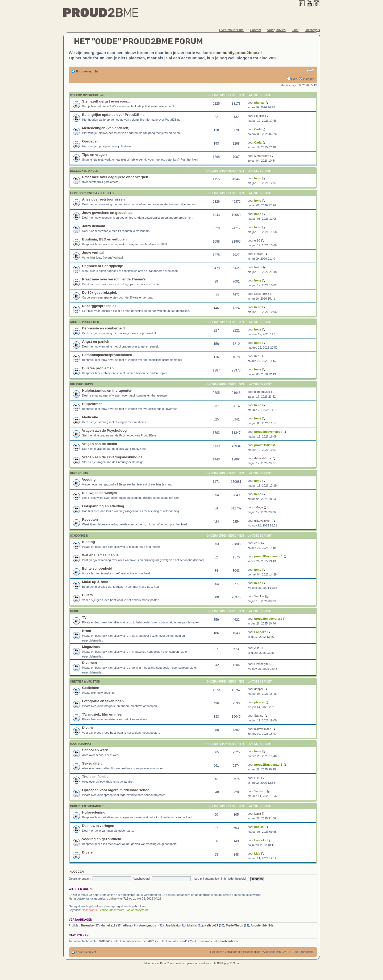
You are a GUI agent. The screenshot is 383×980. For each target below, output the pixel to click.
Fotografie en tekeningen (103, 701)
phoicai (259, 103)
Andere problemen (85, 322)
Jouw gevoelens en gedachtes (107, 213)
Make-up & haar (95, 582)
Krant (87, 631)
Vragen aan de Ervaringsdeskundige (112, 457)
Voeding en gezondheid (102, 839)
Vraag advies (276, 30)
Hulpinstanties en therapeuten (107, 391)
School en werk (95, 750)
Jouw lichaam (94, 226)
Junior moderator (137, 910)
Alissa (127, 925)
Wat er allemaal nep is (100, 555)
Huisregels (312, 30)
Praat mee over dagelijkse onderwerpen (115, 177)
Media (74, 611)
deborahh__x (263, 458)
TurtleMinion (234, 925)
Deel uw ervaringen (98, 826)
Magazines (91, 647)
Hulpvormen (92, 404)
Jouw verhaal (93, 253)
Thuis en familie (95, 777)
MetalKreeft (262, 156)
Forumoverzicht (87, 71)
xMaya (259, 507)
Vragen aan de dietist (100, 444)
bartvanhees (229, 941)
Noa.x (258, 267)
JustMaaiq (173, 925)
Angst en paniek (96, 342)
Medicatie (90, 417)
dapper (259, 689)
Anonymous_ (148, 925)
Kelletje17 (211, 925)
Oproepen (90, 141)
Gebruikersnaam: (80, 879)
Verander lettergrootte (311, 70)
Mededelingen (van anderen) (106, 128)
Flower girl (261, 664)
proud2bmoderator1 (268, 619)
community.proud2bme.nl (238, 53)
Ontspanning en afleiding (103, 506)
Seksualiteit (92, 763)
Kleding (89, 542)
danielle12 (108, 925)
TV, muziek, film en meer (103, 714)
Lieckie (259, 254)
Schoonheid (79, 536)
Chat (295, 30)
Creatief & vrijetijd (85, 682)
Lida (257, 854)
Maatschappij (81, 744)
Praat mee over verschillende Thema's (114, 279)
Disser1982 (262, 294)
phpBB (217, 963)
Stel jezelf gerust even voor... (106, 101)
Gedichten (91, 688)
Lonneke (260, 632)
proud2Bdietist (265, 445)
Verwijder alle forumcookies (243, 952)
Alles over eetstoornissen (104, 199)
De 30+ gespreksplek (100, 293)
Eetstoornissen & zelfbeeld (92, 193)
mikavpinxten (263, 521)
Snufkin (259, 116)
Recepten (90, 519)
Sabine (259, 716)
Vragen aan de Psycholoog (105, 430)
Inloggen (309, 79)
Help (294, 79)
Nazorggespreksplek (99, 306)
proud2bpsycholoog (268, 432)
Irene (258, 178)
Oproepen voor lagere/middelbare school (116, 790)
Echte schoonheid (97, 568)
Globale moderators (111, 910)
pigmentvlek (262, 392)
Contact (255, 30)
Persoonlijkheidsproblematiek (107, 355)
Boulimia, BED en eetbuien (105, 239)
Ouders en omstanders (88, 806)
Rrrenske (87, 925)
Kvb (257, 356)
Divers (88, 595)
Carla (258, 129)
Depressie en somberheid (104, 328)
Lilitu (257, 778)
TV (84, 617)
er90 (257, 240)
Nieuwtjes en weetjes (100, 493)
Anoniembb (259, 925)
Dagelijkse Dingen (84, 171)
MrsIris (192, 925)
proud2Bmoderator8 (268, 556)
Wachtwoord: (142, 879)
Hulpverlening (82, 384)
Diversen (90, 663)
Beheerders (89, 910)
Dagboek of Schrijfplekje (103, 266)
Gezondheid (79, 473)
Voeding (89, 479)
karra (258, 814)
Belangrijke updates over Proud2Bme (113, 115)
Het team (216, 952)
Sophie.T (260, 791)
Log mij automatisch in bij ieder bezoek (222, 879)
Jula (257, 648)
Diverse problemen (98, 368)
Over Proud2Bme (231, 30)
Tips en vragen (95, 155)
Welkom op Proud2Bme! (88, 95)
